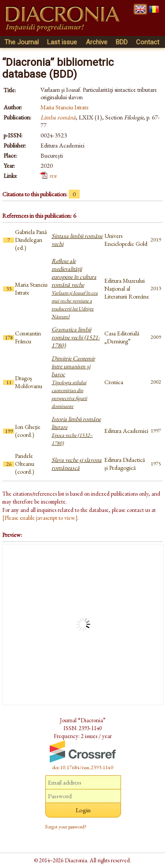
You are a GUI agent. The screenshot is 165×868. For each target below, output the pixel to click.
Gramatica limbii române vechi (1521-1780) (76, 337)
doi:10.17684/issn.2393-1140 (83, 767)
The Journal (22, 42)
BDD (122, 42)
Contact (148, 42)
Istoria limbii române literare (76, 431)
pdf (53, 176)
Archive (97, 42)
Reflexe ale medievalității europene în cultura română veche (75, 288)
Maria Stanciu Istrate (65, 107)
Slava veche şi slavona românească (77, 464)
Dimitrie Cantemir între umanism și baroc (73, 382)
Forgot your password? (66, 827)
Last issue (62, 42)
